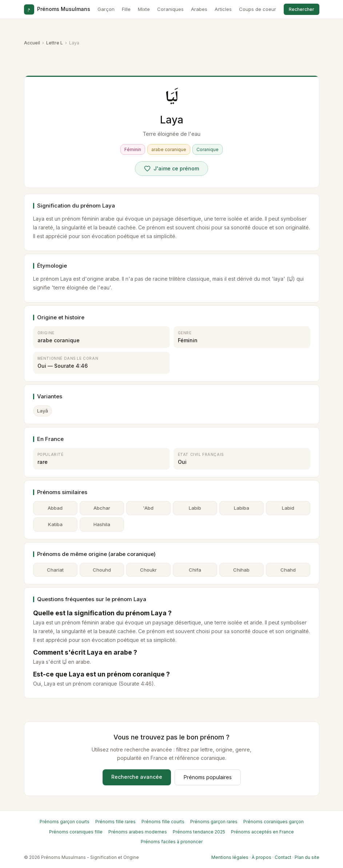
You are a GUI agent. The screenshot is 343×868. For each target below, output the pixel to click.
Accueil (32, 43)
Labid (288, 508)
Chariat (55, 570)
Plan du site (307, 857)
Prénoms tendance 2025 (199, 832)
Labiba (242, 508)
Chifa (195, 570)
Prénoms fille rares (115, 822)
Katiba (55, 524)
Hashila (102, 524)
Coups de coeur (258, 9)
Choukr (148, 570)
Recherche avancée (137, 777)
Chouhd (102, 570)
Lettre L (55, 43)
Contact (283, 857)
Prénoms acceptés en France (262, 832)
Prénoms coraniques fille (76, 832)
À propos (262, 857)
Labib (195, 508)
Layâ (43, 411)
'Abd (148, 508)
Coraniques (170, 9)
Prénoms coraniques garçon (274, 822)
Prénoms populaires (208, 777)
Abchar (102, 508)
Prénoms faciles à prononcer (172, 842)
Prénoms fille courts (163, 822)
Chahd (288, 570)
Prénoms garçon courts (65, 822)
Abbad (55, 508)
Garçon (106, 9)
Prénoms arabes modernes (138, 832)
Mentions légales (230, 857)
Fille (126, 9)
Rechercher (302, 9)
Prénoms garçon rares (214, 822)
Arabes (199, 9)
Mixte (144, 9)
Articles (223, 9)
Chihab (241, 570)
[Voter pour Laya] (171, 169)
